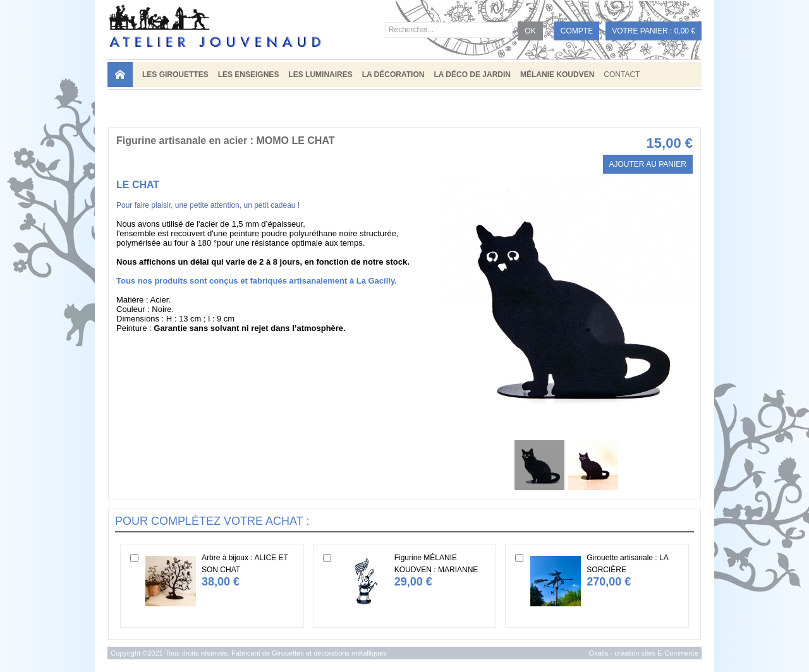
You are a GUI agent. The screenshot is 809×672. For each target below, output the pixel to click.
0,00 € (685, 31)
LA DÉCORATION (393, 75)
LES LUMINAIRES (320, 75)
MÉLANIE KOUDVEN (557, 75)
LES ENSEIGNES (249, 75)
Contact (622, 75)
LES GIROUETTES (175, 75)
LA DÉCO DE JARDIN (472, 75)
